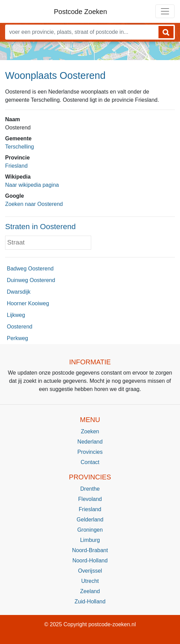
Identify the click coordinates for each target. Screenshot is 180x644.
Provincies (90, 452)
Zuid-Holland (90, 601)
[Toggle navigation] (165, 11)
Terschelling (19, 147)
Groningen (90, 530)
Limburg (90, 540)
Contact (90, 462)
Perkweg (17, 338)
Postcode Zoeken (81, 12)
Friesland (16, 166)
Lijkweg (16, 315)
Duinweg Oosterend (31, 280)
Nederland (90, 442)
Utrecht (90, 581)
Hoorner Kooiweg (28, 303)
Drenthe (90, 489)
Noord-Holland (90, 561)
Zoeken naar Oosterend (34, 204)
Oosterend (20, 327)
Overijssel (90, 571)
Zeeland (90, 591)
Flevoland (90, 499)
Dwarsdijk (19, 292)
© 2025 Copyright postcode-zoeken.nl (90, 624)
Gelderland (90, 520)
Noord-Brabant (90, 550)
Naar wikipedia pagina (32, 185)
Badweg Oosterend (30, 269)
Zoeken (90, 431)
